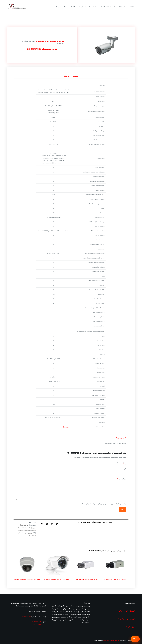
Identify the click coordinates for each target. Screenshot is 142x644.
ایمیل (68, 469)
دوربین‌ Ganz (24, 525)
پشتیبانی (82, 7)
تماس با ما (58, 7)
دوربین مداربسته (119, 7)
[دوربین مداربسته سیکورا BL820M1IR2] (56, 565)
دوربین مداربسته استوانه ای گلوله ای (26, 534)
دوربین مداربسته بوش (127, 611)
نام (125, 469)
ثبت (123, 509)
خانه (63, 41)
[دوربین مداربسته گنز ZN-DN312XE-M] (27, 565)
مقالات (73, 7)
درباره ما (66, 7)
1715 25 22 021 (37, 622)
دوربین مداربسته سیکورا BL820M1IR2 (56, 579)
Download (66, 427)
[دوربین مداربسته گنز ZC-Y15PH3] (115, 565)
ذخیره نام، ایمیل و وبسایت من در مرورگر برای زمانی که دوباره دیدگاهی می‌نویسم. (98, 504)
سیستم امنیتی (93, 7)
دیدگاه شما (122, 479)
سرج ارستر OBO (130, 627)
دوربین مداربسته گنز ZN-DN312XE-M (27, 579)
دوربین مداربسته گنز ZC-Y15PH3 (115, 579)
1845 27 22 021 (38, 625)
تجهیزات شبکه (106, 7)
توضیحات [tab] (75, 76)
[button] (57, 524)
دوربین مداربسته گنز (42, 41)
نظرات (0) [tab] (67, 76)
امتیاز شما (125, 463)
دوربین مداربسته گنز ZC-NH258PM (86, 579)
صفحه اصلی (131, 7)
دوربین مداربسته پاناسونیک (126, 619)
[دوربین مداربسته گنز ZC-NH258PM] (86, 565)
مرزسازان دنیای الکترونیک (111, 640)
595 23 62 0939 (26, 616)
